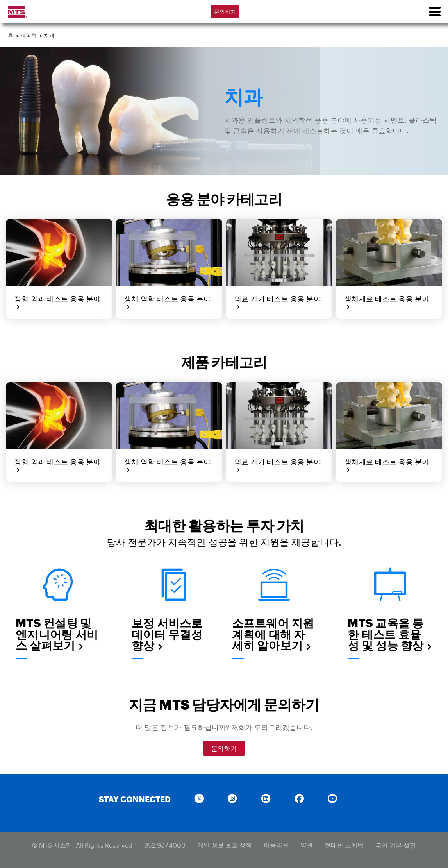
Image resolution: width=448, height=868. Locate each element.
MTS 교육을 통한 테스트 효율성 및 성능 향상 (390, 633)
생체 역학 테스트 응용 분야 (167, 302)
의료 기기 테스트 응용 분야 (277, 302)
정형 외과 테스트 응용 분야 (57, 302)
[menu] (434, 12)
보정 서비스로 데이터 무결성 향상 (167, 633)
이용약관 (276, 844)
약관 (307, 844)
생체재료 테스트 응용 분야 (386, 302)
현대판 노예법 (344, 844)
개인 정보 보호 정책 (225, 844)
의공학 (29, 35)
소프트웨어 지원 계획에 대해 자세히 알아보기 (273, 633)
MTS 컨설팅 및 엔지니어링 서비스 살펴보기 (57, 633)
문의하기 (225, 12)
